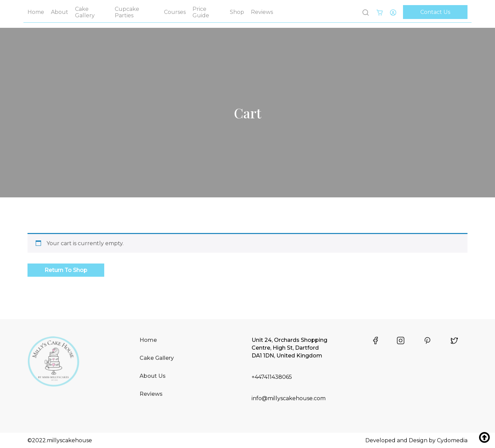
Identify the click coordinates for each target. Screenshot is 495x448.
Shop (237, 12)
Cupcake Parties (127, 12)
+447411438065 (272, 377)
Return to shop (66, 270)
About (60, 12)
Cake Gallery (85, 12)
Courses (175, 12)
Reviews (262, 12)
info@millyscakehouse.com (289, 398)
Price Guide (201, 12)
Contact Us (435, 12)
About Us (153, 376)
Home (36, 12)
